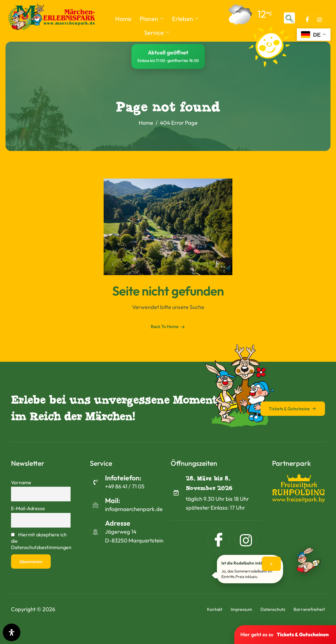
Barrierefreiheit (309, 609)
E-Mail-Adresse (28, 508)
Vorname (21, 482)
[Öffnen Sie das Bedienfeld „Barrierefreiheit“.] (12, 632)
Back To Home (168, 327)
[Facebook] (307, 20)
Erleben (185, 19)
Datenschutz (273, 609)
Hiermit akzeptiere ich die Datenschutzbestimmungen (41, 541)
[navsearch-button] (289, 18)
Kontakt (215, 609)
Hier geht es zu (285, 635)
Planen (152, 19)
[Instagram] (319, 20)
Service (157, 33)
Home (123, 19)
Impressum (241, 609)
